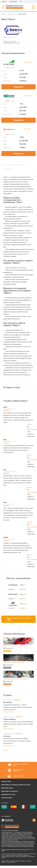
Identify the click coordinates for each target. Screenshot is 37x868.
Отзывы (7, 695)
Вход (4, 2)
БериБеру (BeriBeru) (9, 717)
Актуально (7, 651)
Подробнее (18, 87)
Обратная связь (6, 781)
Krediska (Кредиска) (9, 734)
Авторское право (7, 798)
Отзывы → (6, 751)
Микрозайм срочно (7, 788)
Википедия (7, 668)
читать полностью (9, 712)
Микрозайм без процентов (10, 791)
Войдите (29, 425)
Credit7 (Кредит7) (8, 700)
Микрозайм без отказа (8, 794)
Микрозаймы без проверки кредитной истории (16, 785)
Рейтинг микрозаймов (18, 578)
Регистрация (13, 2)
